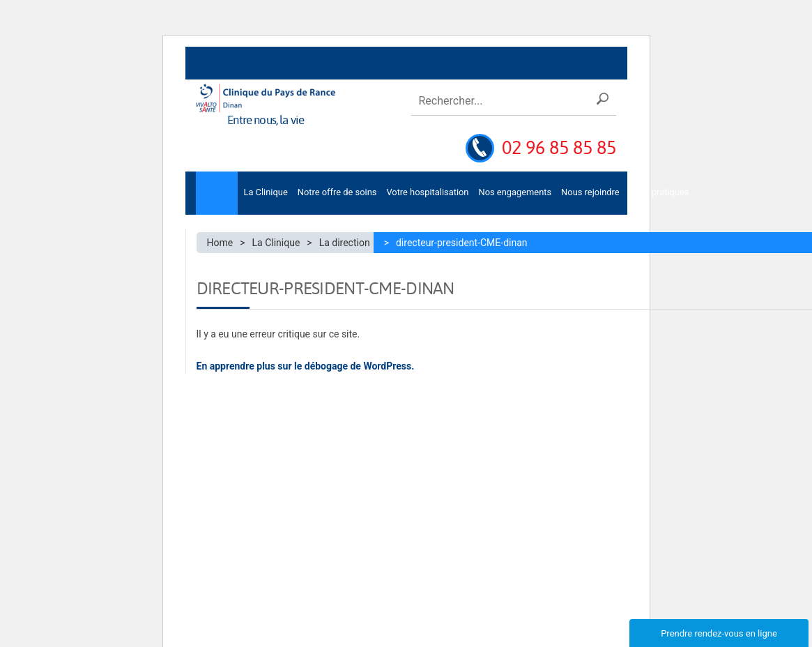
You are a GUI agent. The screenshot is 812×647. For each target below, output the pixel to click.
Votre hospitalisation (427, 192)
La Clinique (265, 192)
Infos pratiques (659, 192)
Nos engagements (515, 192)
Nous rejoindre (590, 192)
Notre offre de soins (337, 192)
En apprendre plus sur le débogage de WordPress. (306, 366)
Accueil (217, 193)
